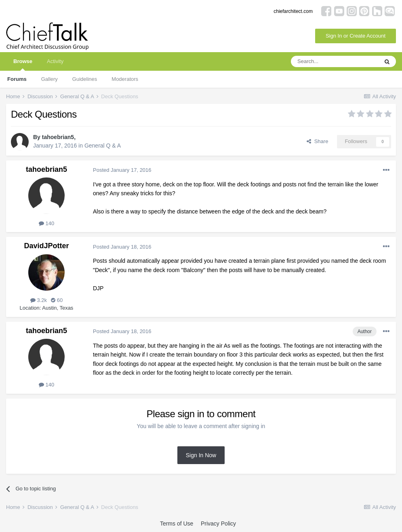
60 (57, 300)
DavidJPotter (46, 246)
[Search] (335, 61)
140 (46, 223)
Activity (55, 61)
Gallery (49, 79)
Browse (23, 64)
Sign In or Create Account (356, 36)
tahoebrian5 (58, 137)
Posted (122, 170)
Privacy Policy (218, 524)
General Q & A (103, 146)
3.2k (39, 300)
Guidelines (85, 79)
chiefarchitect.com (293, 11)
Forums (17, 79)
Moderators (125, 79)
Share (317, 141)
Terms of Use (177, 524)
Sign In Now (201, 455)
